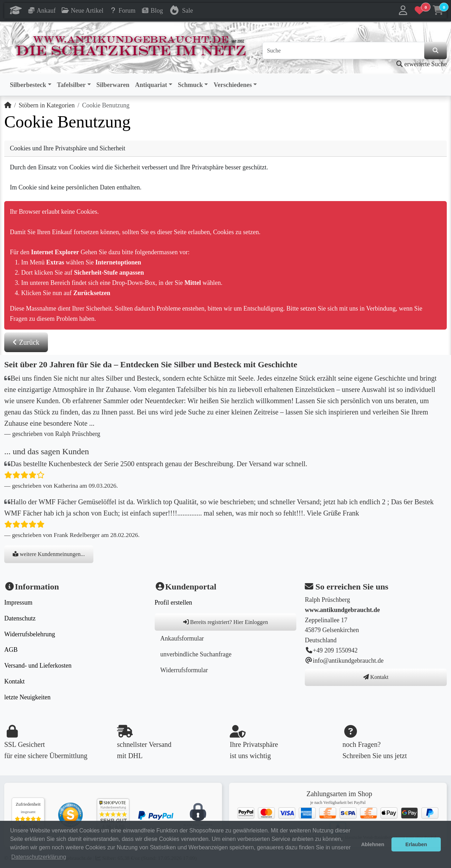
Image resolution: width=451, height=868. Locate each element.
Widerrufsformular (184, 670)
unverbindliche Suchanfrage (196, 654)
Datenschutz (20, 618)
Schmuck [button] (190, 85)
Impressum (18, 602)
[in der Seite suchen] (435, 51)
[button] (403, 11)
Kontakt (14, 681)
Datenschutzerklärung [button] (39, 857)
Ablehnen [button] (373, 844)
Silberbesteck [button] (28, 85)
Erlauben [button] (416, 844)
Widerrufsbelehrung (30, 634)
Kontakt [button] (376, 677)
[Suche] (344, 51)
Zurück (26, 342)
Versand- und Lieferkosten (38, 666)
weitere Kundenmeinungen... (49, 554)
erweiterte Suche (422, 64)
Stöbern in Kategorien (47, 105)
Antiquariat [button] (151, 85)
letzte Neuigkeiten (27, 697)
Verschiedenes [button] (233, 85)
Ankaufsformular (182, 638)
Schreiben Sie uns (368, 756)
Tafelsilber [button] (71, 85)
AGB (11, 650)
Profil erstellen (173, 602)
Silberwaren (113, 85)
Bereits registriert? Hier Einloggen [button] (226, 622)
